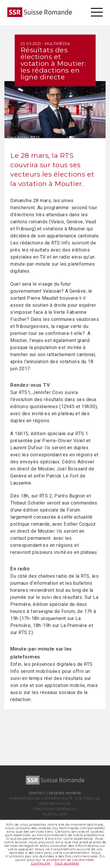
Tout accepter (67, 863)
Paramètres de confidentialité (41, 798)
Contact (37, 793)
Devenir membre (65, 793)
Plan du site (55, 814)
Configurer (41, 863)
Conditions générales (55, 809)
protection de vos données (70, 860)
